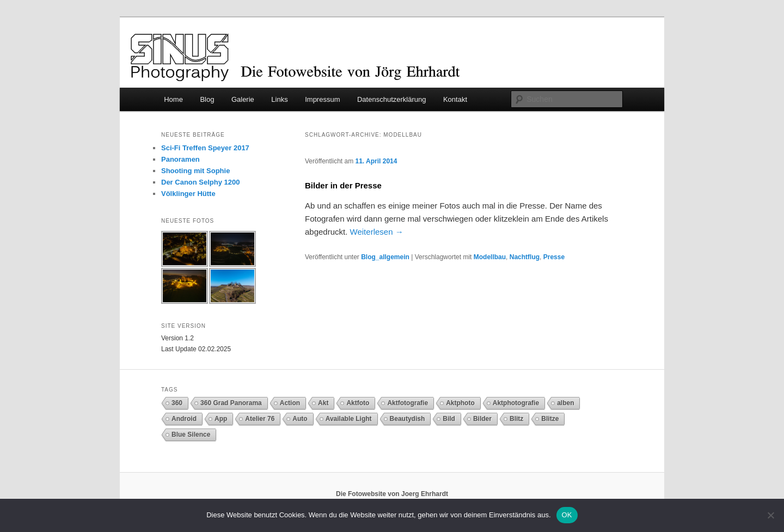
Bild (449, 419)
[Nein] (770, 515)
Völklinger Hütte (188, 194)
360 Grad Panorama (231, 403)
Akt (323, 403)
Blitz (516, 419)
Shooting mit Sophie (195, 171)
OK (567, 515)
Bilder (482, 419)
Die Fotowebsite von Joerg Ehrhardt (392, 494)
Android (184, 419)
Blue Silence (191, 435)
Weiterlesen (377, 232)
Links (279, 99)
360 (177, 403)
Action (290, 403)
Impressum (322, 99)
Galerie (243, 99)
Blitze (550, 419)
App (221, 419)
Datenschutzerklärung (391, 99)
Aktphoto (460, 403)
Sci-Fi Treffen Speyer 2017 (205, 148)
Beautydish (408, 419)
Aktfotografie (408, 403)
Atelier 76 (260, 419)
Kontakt (455, 99)
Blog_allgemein (385, 257)
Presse (554, 257)
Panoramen (180, 159)
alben (565, 403)
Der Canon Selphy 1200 (201, 182)
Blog (207, 99)
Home (173, 99)
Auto (300, 419)
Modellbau (490, 257)
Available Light (349, 419)
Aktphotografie (516, 403)
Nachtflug (525, 257)
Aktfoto (358, 403)
